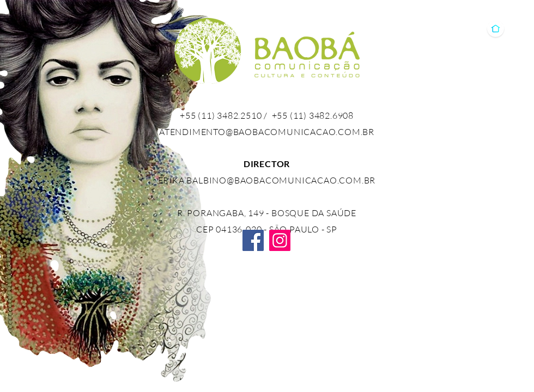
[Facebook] (253, 240)
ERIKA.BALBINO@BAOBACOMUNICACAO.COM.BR (267, 180)
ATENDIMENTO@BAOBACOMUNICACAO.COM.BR (267, 132)
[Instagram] (280, 240)
